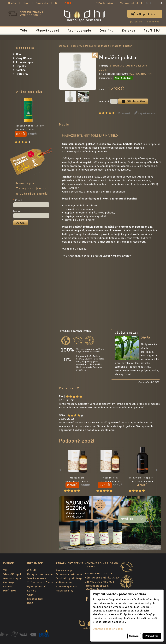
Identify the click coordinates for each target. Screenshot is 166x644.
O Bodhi (32, 570)
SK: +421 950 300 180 (100, 573)
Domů (63, 46)
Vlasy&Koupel (47, 30)
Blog (26, 3)
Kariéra (32, 591)
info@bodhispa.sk (96, 586)
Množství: (108, 102)
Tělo (24, 30)
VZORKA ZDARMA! (141, 74)
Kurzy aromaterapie (40, 574)
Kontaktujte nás (66, 586)
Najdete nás (35, 599)
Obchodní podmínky (69, 578)
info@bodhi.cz (94, 589)
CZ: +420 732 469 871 (99, 582)
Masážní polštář (122, 46)
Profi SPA (152, 30)
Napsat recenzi (145, 113)
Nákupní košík (147, 14)
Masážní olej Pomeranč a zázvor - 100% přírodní (78, 481)
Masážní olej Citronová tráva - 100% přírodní (110, 481)
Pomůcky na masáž (97, 46)
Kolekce (129, 30)
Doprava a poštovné (69, 574)
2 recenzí (124, 113)
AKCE (68, 3)
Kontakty (42, 3)
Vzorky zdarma (37, 578)
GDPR (31, 595)
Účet (148, 3)
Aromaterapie (79, 30)
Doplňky (107, 30)
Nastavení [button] (134, 636)
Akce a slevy (64, 570)
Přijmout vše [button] (152, 636)
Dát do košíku (133, 101)
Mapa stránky (65, 591)
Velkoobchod (129, 3)
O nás (12, 3)
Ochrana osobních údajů (108, 629)
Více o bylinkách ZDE (148, 382)
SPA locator (105, 3)
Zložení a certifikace (40, 582)
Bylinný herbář (37, 586)
